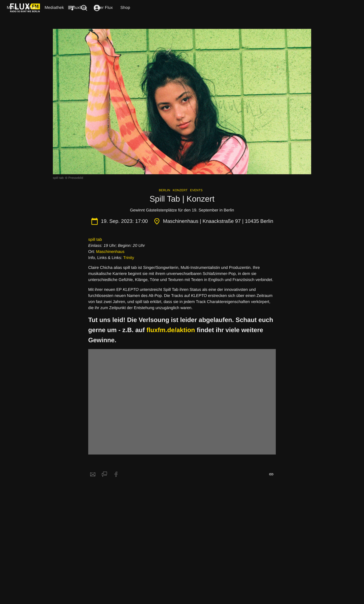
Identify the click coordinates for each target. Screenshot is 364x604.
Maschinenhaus (110, 252)
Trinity (129, 258)
